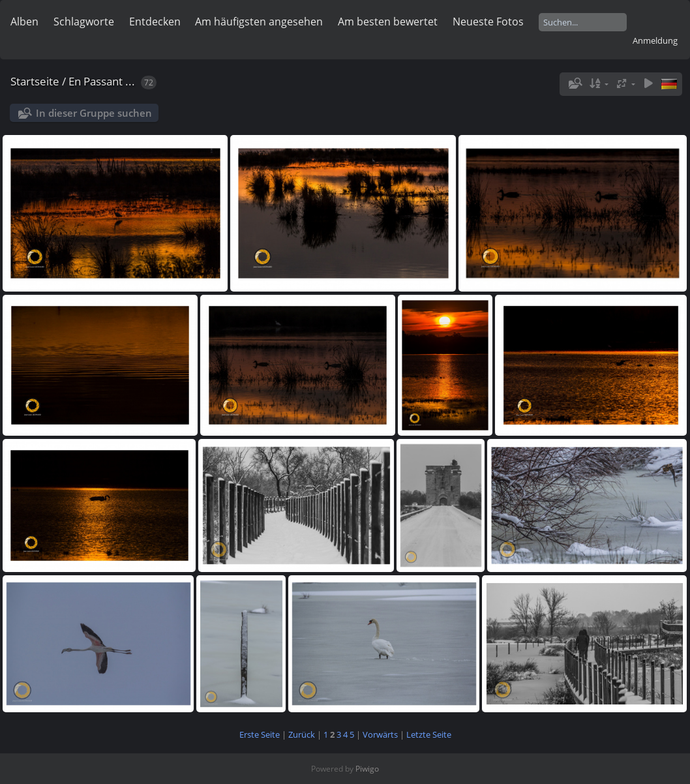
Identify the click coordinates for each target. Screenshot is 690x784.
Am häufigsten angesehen (259, 22)
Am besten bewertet (388, 22)
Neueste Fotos (488, 22)
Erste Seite (260, 734)
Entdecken (155, 22)
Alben (24, 22)
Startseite (35, 81)
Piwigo (367, 769)
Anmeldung (655, 40)
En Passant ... (102, 81)
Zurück (302, 734)
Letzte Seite (429, 734)
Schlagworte (84, 22)
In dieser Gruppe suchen (94, 113)
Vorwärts (380, 734)
